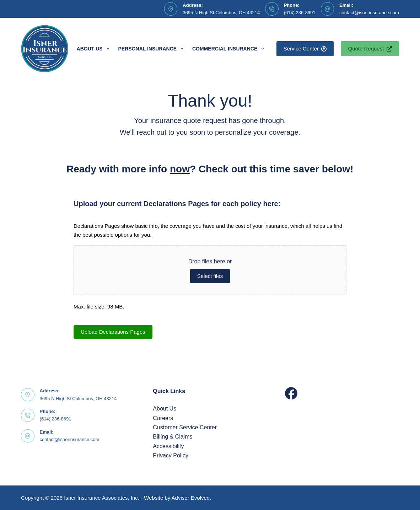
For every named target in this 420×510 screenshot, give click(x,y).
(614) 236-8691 (300, 13)
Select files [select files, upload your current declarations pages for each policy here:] (210, 276)
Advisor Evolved (191, 498)
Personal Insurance (152, 49)
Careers (163, 418)
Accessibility (168, 446)
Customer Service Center (185, 427)
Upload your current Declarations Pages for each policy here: (177, 204)
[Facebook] (291, 393)
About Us (95, 49)
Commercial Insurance (230, 49)
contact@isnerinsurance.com (369, 13)
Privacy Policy (171, 455)
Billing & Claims (173, 437)
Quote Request (370, 49)
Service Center (305, 49)
